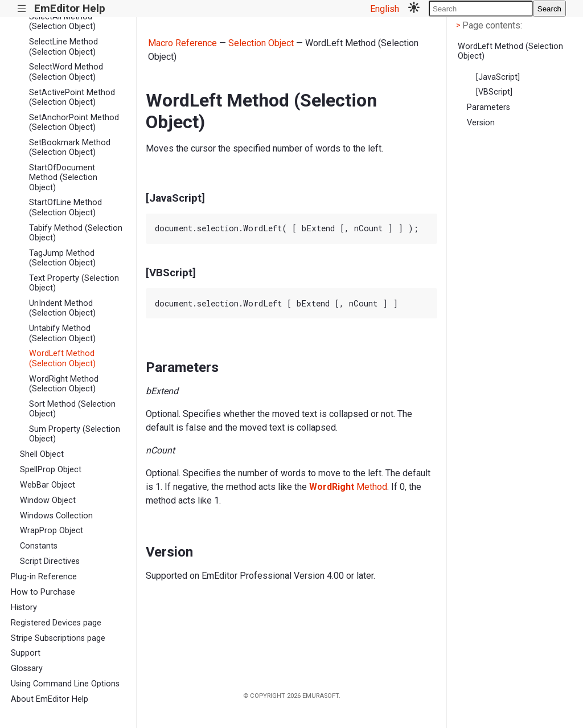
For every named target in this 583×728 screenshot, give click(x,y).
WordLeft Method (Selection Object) (62, 358)
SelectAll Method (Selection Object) (62, 22)
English (385, 9)
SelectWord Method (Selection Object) (66, 72)
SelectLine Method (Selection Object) (63, 47)
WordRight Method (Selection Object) (64, 384)
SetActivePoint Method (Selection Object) (72, 97)
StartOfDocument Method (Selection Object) (63, 178)
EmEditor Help (70, 8)
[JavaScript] (498, 77)
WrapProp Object (52, 531)
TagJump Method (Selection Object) (62, 258)
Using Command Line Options (65, 684)
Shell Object (42, 454)
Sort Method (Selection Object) (72, 409)
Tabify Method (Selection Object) (76, 233)
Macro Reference (182, 43)
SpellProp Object (51, 470)
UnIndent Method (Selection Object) (62, 308)
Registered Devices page (56, 623)
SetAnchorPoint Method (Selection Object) (74, 122)
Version (481, 123)
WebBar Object (48, 485)
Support (26, 653)
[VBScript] (494, 92)
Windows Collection (56, 516)
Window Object (48, 500)
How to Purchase (43, 592)
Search (549, 9)
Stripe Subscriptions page (58, 638)
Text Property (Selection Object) (74, 283)
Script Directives (50, 561)
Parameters (488, 107)
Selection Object (261, 43)
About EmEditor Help (50, 699)
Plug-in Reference (44, 577)
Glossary (27, 668)
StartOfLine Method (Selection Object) (65, 207)
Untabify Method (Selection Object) (62, 333)
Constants (39, 546)
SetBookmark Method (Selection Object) (70, 148)
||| (22, 9)
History (24, 608)
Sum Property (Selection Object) (75, 434)
